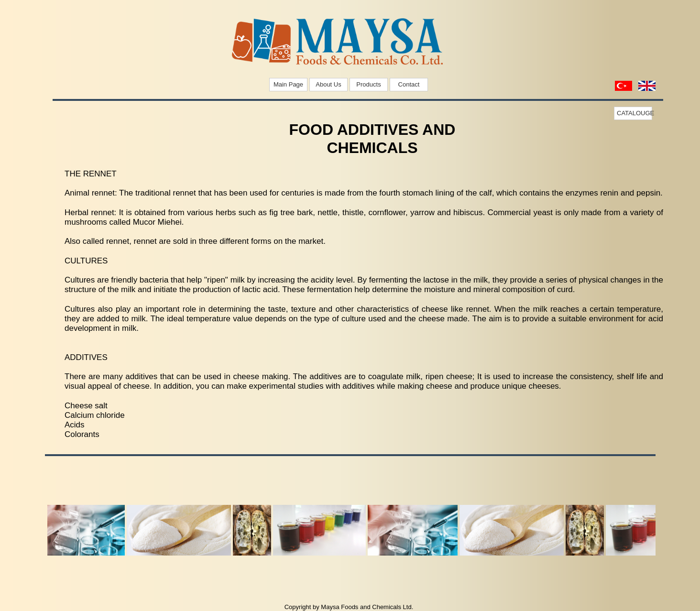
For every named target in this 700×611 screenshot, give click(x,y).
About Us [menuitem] (328, 84)
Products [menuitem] (368, 84)
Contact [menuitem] (409, 84)
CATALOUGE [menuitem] (634, 113)
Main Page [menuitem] (288, 84)
